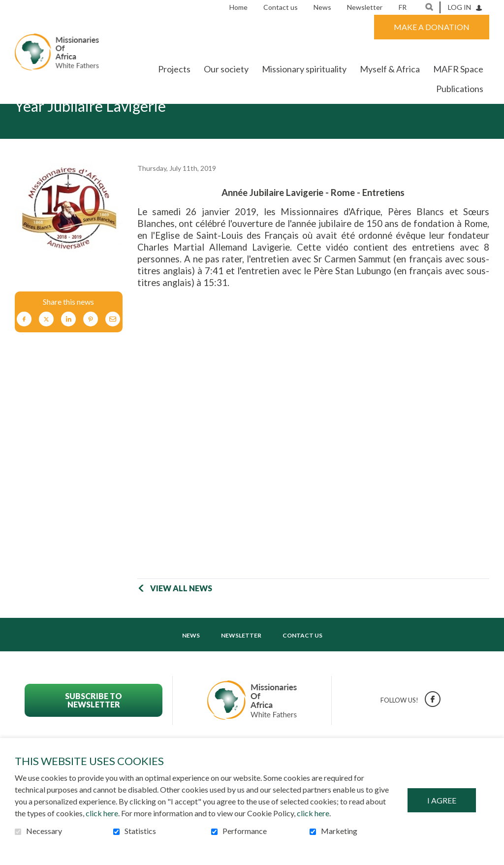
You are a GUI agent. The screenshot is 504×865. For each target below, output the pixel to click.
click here (102, 813)
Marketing (339, 831)
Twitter (46, 350)
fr (403, 7)
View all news (181, 619)
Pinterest (91, 350)
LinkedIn (68, 350)
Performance (245, 831)
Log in (459, 7)
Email (113, 350)
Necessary (44, 831)
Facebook (24, 350)
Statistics (140, 831)
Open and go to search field (429, 7)
